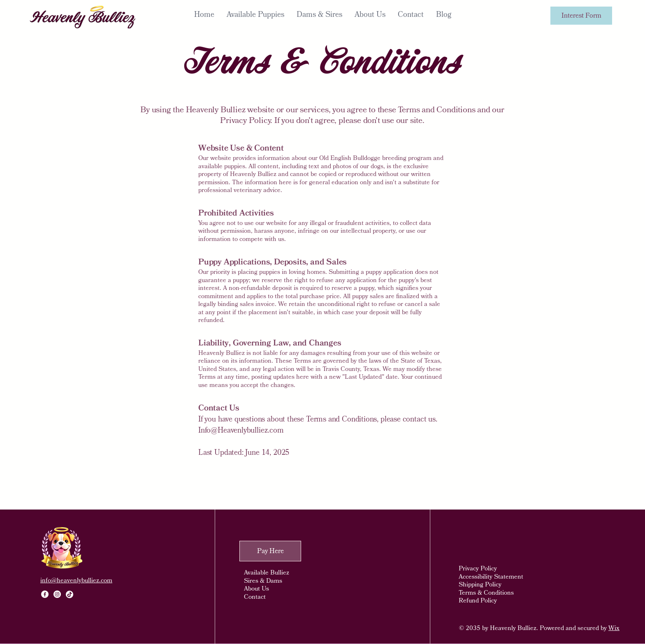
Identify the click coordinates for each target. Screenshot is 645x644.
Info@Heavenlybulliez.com (241, 431)
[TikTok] (70, 594)
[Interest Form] (581, 16)
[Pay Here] (270, 551)
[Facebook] (45, 594)
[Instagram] (57, 594)
